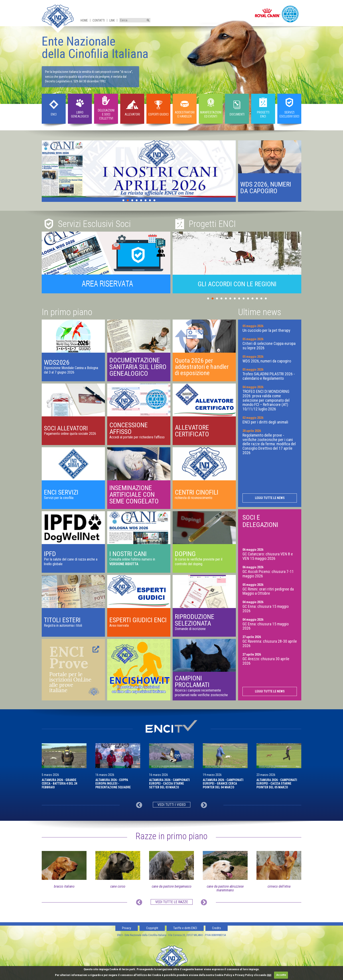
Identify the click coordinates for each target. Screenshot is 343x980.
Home (84, 20)
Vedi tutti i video (172, 805)
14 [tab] (266, 299)
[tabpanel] (139, 169)
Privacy (127, 928)
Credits (217, 928)
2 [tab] (128, 201)
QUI (269, 975)
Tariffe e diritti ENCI (185, 928)
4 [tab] (137, 201)
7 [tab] (150, 201)
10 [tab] (248, 299)
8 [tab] (154, 201)
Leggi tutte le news (270, 498)
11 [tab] (252, 299)
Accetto (281, 975)
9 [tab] (244, 299)
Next (204, 805)
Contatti (99, 20)
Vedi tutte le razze (172, 902)
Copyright (152, 928)
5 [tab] (141, 201)
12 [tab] (257, 299)
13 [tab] (261, 299)
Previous (139, 805)
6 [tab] (146, 201)
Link (112, 20)
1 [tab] (123, 201)
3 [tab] (132, 201)
